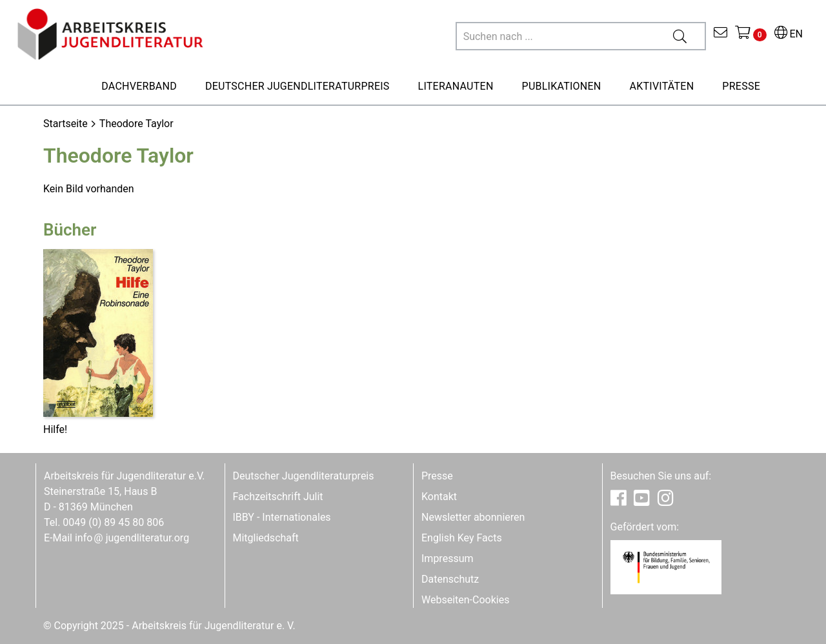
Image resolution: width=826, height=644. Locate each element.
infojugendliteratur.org (132, 538)
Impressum (448, 558)
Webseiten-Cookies (465, 600)
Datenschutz (450, 579)
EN (789, 34)
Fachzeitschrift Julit (278, 497)
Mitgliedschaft (266, 538)
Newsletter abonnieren (473, 517)
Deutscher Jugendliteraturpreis (304, 476)
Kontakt (439, 497)
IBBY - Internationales (282, 517)
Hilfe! (55, 429)
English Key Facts (462, 538)
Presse (437, 476)
